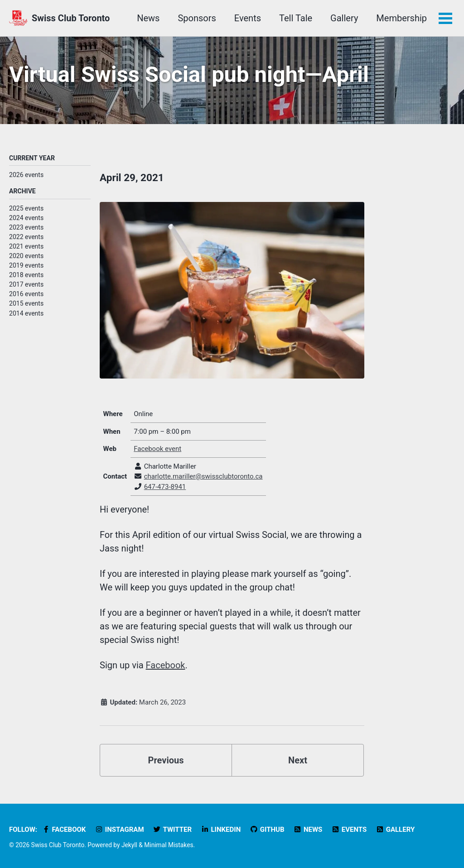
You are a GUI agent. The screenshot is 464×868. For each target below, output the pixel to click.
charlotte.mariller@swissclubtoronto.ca (203, 476)
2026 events (26, 175)
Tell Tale (296, 18)
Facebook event (157, 449)
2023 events (26, 227)
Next (298, 760)
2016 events (26, 294)
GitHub (267, 830)
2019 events (26, 265)
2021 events (26, 246)
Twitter (173, 830)
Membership (401, 18)
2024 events (26, 218)
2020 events (26, 256)
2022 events (26, 237)
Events (248, 18)
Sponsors (197, 18)
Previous (166, 760)
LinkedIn (221, 830)
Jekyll (129, 845)
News (148, 18)
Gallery (344, 18)
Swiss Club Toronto (71, 18)
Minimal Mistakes (169, 845)
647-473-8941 (165, 487)
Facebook (166, 665)
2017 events (26, 284)
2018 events (26, 275)
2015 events (26, 303)
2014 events (26, 313)
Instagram (119, 830)
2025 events (26, 208)
